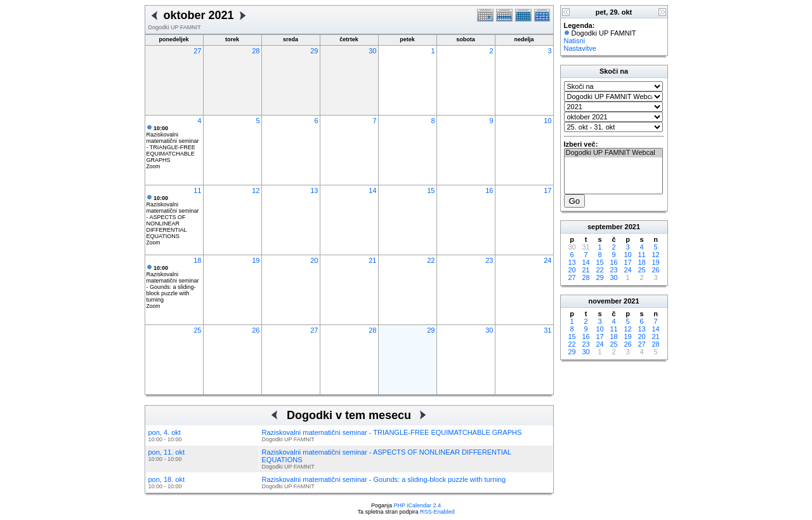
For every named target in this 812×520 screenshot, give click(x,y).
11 (197, 190)
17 (547, 190)
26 (256, 330)
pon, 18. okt (167, 479)
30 (372, 51)
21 (372, 260)
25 (197, 330)
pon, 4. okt (165, 432)
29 (314, 51)
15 (431, 190)
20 (314, 260)
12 (256, 190)
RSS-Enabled (437, 512)
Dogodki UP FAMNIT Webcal (613, 153)
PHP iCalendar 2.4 (417, 505)
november (605, 301)
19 (256, 260)
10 (547, 121)
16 (489, 190)
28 (256, 51)
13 (314, 190)
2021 (632, 227)
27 (197, 51)
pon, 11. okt (167, 452)
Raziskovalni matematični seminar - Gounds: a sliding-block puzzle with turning (173, 284)
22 (431, 260)
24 (547, 260)
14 (372, 190)
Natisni (575, 41)
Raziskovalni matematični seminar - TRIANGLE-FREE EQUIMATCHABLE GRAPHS (173, 144)
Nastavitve (580, 48)
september (605, 227)
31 (547, 330)
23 (489, 260)
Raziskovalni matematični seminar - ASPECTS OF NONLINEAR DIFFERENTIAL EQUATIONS (173, 217)
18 (197, 260)
